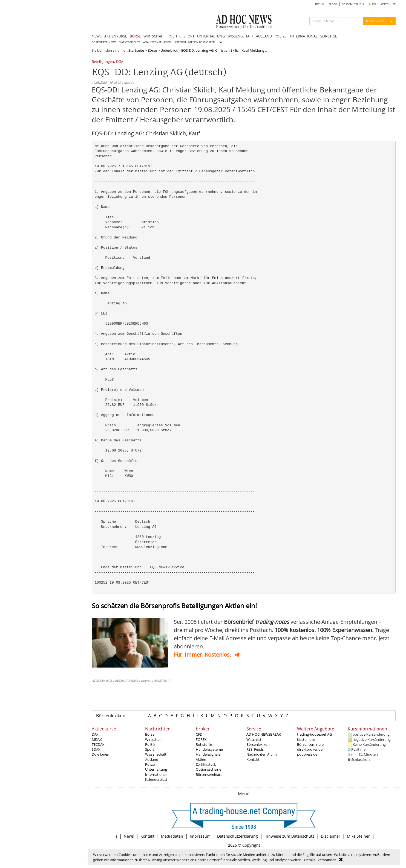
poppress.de (307, 754)
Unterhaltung (156, 769)
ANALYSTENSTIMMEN (157, 42)
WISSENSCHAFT (240, 36)
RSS (372, 4)
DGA (120, 62)
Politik (150, 744)
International (156, 774)
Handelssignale (208, 754)
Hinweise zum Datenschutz (289, 836)
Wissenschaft (156, 754)
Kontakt (253, 759)
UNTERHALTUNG (211, 36)
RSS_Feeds (255, 749)
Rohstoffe (204, 744)
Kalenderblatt (156, 779)
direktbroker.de (310, 749)
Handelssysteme (209, 749)
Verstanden (327, 860)
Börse (152, 50)
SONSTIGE (329, 36)
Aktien (201, 759)
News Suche (375, 21)
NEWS (97, 36)
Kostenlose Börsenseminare (310, 742)
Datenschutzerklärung (237, 836)
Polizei (150, 764)
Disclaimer (331, 836)
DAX (95, 734)
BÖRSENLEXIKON (353, 4)
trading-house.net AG (314, 734)
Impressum (200, 836)
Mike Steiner (358, 836)
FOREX (201, 739)
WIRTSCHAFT (154, 36)
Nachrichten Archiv (262, 754)
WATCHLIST (388, 4)
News (129, 836)
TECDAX (98, 744)
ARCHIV (319, 4)
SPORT (189, 36)
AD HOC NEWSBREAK (264, 734)
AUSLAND (264, 36)
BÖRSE (135, 36)
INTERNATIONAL (304, 36)
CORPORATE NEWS (104, 42)
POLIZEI (281, 36)
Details (310, 860)
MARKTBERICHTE (130, 42)
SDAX (96, 749)
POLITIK (174, 36)
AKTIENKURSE (116, 36)
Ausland (152, 759)
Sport (150, 749)
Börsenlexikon (111, 716)
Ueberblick (169, 50)
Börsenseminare (209, 774)
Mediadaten (172, 836)
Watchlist (254, 739)
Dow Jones (100, 754)
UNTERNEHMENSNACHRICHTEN (195, 42)
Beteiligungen (103, 62)
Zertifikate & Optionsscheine (208, 767)
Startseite (136, 50)
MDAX (97, 739)
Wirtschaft (153, 739)
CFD (199, 734)
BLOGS (333, 4)
